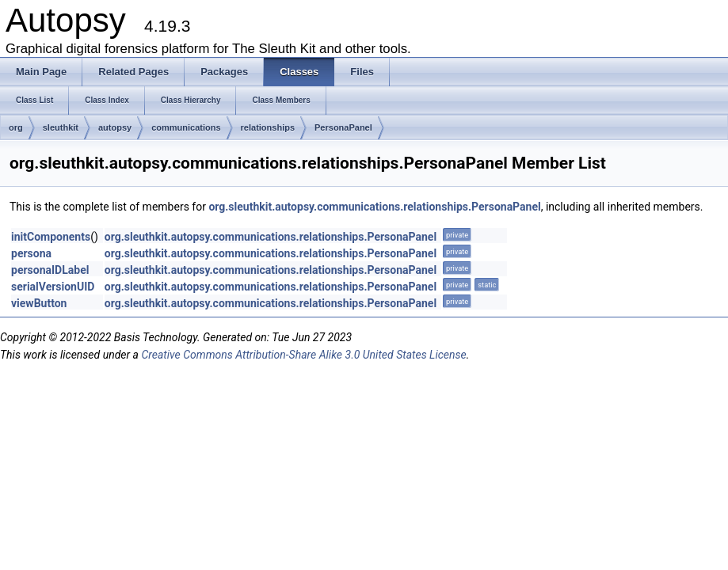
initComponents (51, 237)
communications (186, 127)
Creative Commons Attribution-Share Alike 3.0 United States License (303, 355)
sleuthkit (61, 127)
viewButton (39, 303)
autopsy (115, 127)
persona (31, 253)
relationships (268, 127)
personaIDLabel (50, 270)
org (16, 127)
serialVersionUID (53, 287)
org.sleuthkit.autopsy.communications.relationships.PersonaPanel (374, 207)
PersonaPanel (343, 127)
